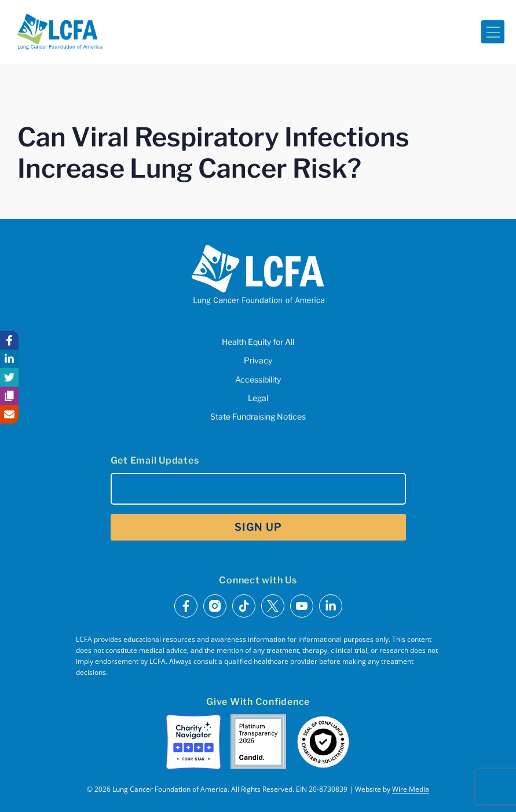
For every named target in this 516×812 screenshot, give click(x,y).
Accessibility (258, 379)
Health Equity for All (258, 342)
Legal (258, 398)
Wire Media (411, 789)
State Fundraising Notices (258, 416)
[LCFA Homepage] (60, 32)
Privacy (258, 360)
